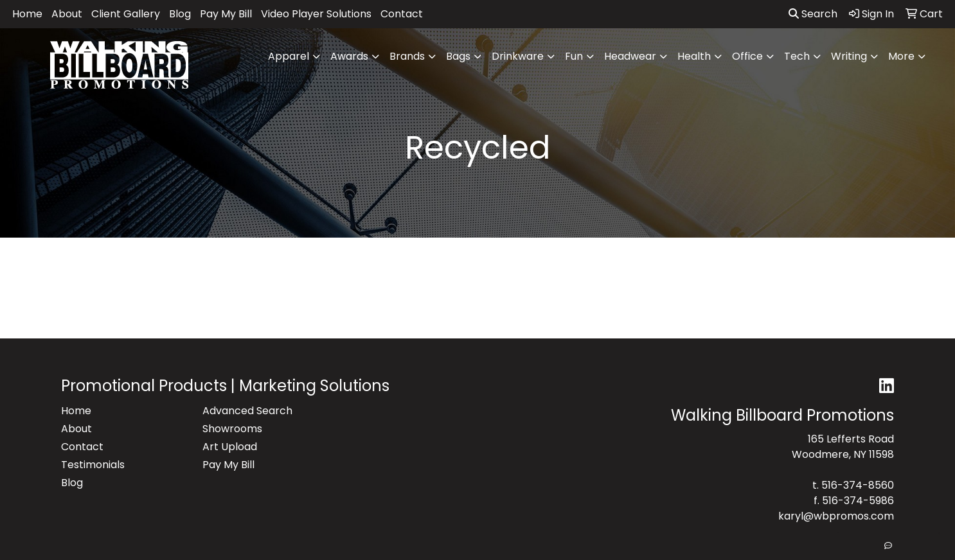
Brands (407, 56)
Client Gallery (126, 14)
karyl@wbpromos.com (836, 516)
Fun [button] (574, 56)
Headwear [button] (630, 56)
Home (27, 14)
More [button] (901, 56)
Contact (402, 14)
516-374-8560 (858, 485)
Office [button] (747, 56)
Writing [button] (849, 56)
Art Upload (230, 447)
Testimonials (93, 465)
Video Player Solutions (316, 14)
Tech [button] (797, 56)
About (67, 14)
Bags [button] (458, 56)
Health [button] (694, 56)
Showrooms (232, 429)
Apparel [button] (289, 56)
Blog (180, 14)
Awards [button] (349, 56)
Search (813, 14)
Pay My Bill (226, 14)
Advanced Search (247, 411)
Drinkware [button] (518, 56)
